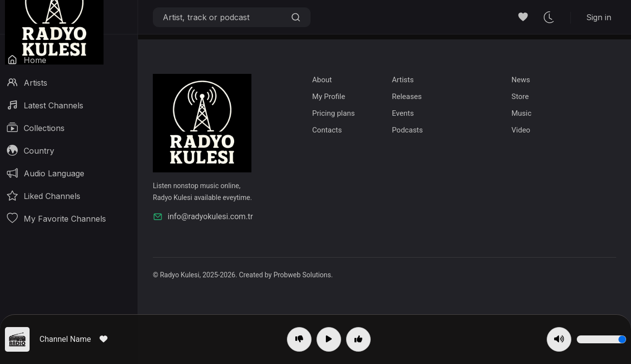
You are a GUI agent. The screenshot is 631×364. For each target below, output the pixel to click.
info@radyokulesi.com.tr (203, 217)
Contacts (327, 130)
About (322, 80)
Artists (403, 80)
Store (520, 97)
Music (521, 113)
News (521, 80)
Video (521, 130)
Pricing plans (333, 113)
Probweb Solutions (302, 275)
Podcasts (407, 130)
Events (403, 113)
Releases (407, 97)
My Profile (329, 97)
